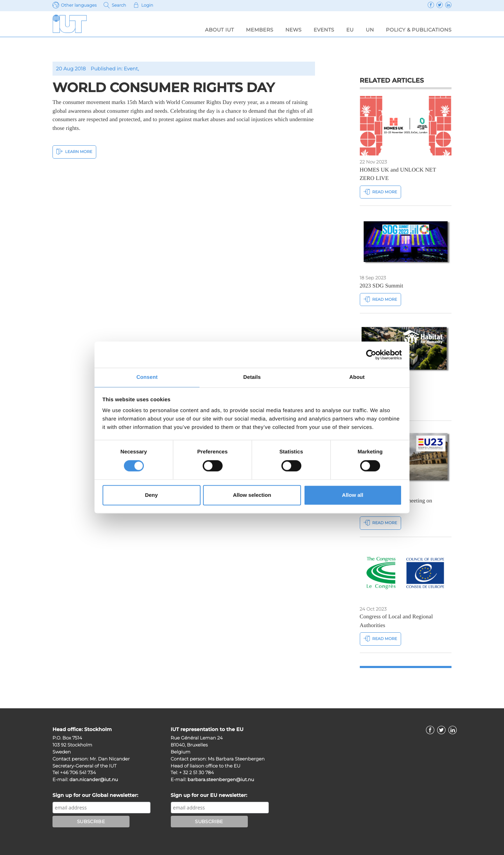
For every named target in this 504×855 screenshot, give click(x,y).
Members (260, 30)
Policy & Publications (419, 30)
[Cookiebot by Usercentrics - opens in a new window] (371, 354)
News (293, 30)
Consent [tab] (147, 377)
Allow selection (252, 495)
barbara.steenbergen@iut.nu (221, 780)
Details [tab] (252, 377)
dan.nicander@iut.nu (94, 780)
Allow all (353, 495)
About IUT (220, 30)
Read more (380, 192)
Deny (151, 495)
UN (370, 30)
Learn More (74, 151)
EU (350, 30)
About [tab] (357, 377)
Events (324, 30)
